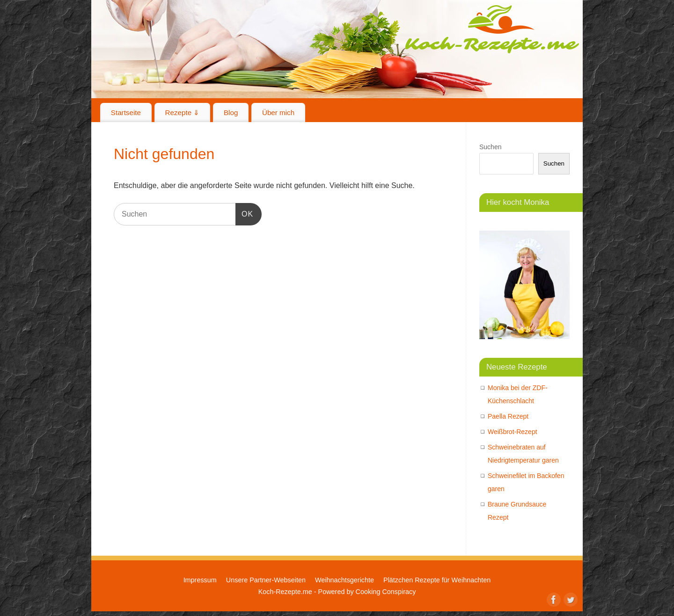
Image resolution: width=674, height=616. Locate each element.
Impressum (200, 580)
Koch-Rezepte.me (492, 29)
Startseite (126, 112)
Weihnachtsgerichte (344, 580)
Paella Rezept (508, 416)
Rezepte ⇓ (183, 112)
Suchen (490, 147)
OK (244, 213)
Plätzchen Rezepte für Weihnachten (437, 580)
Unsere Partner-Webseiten (266, 580)
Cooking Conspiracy (386, 592)
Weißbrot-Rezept (513, 432)
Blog (231, 112)
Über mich (278, 112)
